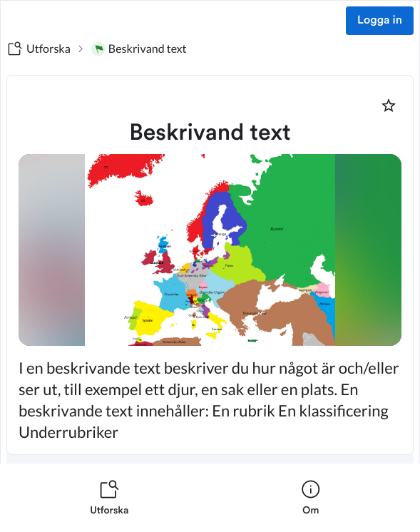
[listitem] (109, 498)
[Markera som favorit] (389, 106)
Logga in (380, 21)
